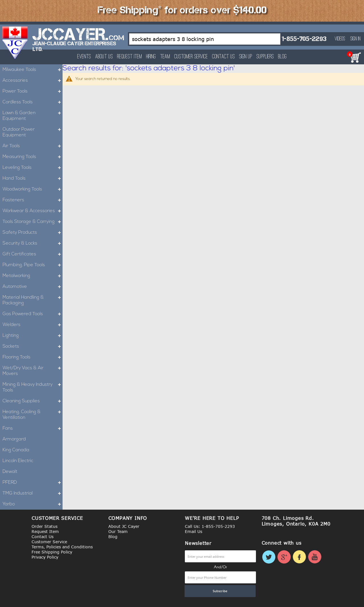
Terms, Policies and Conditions (62, 547)
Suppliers (265, 57)
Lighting (33, 336)
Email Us (194, 531)
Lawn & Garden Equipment (33, 116)
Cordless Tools (33, 102)
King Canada (16, 450)
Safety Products (33, 233)
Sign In (355, 39)
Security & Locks (33, 243)
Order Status (45, 526)
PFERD (33, 483)
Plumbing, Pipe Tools (33, 265)
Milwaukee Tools (33, 70)
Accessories (33, 81)
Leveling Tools (33, 168)
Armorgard (14, 439)
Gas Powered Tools (33, 314)
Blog (282, 57)
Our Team (118, 531)
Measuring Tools (33, 157)
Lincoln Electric (18, 461)
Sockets (33, 346)
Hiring (151, 57)
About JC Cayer (124, 526)
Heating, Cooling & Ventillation (33, 415)
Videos (340, 39)
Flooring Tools (33, 357)
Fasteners (33, 200)
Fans (33, 428)
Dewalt (10, 472)
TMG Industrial (33, 493)
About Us (104, 57)
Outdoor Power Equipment (33, 132)
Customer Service (191, 57)
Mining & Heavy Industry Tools (33, 387)
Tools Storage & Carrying (33, 222)
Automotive (33, 287)
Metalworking (33, 276)
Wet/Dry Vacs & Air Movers (33, 371)
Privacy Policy (45, 557)
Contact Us (224, 57)
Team (165, 57)
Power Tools (33, 91)
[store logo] (15, 43)
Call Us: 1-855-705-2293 (210, 526)
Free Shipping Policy (52, 552)
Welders (33, 325)
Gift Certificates (33, 254)
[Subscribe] (220, 591)
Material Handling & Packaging (33, 300)
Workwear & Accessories (33, 211)
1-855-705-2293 (304, 39)
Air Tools (33, 146)
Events (84, 57)
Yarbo (33, 504)
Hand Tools (33, 179)
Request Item (130, 57)
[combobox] (205, 39)
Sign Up (246, 57)
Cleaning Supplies (33, 401)
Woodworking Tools (33, 189)
